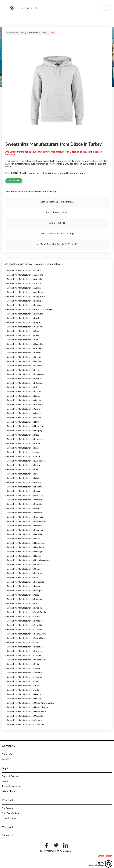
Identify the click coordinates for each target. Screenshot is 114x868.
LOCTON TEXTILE (57, 223)
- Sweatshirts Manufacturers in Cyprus (23, 353)
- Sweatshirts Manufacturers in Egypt (22, 370)
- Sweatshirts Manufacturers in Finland (23, 392)
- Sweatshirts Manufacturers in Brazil (22, 318)
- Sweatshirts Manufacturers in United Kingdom (27, 707)
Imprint (6, 781)
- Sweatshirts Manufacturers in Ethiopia (24, 383)
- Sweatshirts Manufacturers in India (22, 435)
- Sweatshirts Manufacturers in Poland (23, 586)
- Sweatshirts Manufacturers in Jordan (23, 457)
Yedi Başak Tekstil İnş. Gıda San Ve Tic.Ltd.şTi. (57, 244)
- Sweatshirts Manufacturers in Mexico (23, 508)
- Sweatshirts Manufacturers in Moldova (24, 513)
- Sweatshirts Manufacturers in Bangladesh (25, 297)
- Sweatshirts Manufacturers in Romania (24, 599)
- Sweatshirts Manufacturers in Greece (23, 413)
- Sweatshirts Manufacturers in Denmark (24, 361)
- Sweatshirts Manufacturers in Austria (23, 288)
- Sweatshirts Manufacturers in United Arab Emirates (30, 703)
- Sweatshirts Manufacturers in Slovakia (24, 625)
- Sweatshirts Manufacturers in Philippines (25, 582)
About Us (7, 754)
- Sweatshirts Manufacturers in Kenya (23, 465)
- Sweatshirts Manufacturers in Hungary (24, 431)
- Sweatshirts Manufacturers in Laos (22, 474)
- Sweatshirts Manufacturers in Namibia (24, 534)
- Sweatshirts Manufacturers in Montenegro (25, 521)
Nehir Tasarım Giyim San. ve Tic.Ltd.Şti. (57, 234)
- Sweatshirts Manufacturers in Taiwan (23, 668)
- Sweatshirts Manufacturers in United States (26, 712)
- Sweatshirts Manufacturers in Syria (22, 664)
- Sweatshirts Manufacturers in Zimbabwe (25, 725)
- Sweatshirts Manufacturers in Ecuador (24, 366)
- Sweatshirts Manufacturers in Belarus (23, 301)
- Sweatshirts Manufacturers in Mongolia (24, 517)
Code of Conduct (11, 776)
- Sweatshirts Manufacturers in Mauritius (24, 504)
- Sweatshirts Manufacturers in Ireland (23, 444)
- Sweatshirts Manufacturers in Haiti (22, 422)
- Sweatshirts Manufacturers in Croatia (23, 348)
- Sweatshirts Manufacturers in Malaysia (24, 500)
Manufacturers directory (16, 33)
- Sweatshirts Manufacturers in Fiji (21, 387)
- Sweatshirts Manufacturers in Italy (22, 448)
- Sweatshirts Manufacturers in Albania (23, 271)
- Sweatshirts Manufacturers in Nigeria (23, 556)
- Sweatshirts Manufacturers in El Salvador (25, 374)
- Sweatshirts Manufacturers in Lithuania (24, 487)
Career (5, 759)
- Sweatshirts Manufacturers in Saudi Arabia (26, 612)
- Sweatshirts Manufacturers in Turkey (23, 690)
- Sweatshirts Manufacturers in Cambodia (24, 327)
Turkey (44, 33)
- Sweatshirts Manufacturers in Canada (23, 331)
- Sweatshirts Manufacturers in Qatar (22, 595)
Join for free (14, 181)
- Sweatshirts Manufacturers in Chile (22, 336)
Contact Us (8, 835)
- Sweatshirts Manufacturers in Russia (23, 604)
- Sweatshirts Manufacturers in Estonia (23, 379)
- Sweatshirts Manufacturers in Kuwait (23, 470)
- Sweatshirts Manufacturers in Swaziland (24, 651)
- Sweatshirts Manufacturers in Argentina (24, 275)
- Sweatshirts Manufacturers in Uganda (23, 694)
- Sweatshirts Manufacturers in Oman (23, 569)
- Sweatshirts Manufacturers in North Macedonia (28, 560)
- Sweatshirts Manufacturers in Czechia (23, 357)
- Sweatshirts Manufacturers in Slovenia (24, 630)
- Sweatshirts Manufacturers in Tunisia (23, 686)
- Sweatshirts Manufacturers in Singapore (24, 621)
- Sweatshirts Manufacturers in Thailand (24, 677)
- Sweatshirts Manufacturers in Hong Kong (25, 426)
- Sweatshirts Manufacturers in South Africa (26, 634)
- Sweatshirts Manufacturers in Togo (22, 681)
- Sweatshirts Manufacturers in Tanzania (24, 673)
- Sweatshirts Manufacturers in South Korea (25, 638)
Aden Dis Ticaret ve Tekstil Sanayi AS (57, 202)
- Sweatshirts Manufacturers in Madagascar (25, 496)
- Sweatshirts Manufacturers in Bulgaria (23, 323)
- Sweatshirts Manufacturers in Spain (22, 643)
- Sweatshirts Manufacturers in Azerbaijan (24, 292)
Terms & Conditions (12, 786)
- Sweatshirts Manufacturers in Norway (23, 565)
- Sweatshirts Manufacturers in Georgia (23, 400)
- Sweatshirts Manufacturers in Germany (24, 405)
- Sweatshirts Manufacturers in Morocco (24, 526)
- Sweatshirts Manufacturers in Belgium (23, 305)
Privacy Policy (9, 791)
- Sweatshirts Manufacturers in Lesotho (23, 483)
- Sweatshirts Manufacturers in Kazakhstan (25, 461)
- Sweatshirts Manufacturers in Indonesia (24, 439)
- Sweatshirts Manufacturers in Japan (22, 452)
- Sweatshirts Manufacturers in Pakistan (24, 573)
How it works (9, 818)
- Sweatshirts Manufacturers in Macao (23, 491)
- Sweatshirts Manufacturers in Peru (22, 578)
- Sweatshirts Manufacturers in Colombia (24, 344)
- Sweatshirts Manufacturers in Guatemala (25, 418)
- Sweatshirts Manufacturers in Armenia (24, 279)
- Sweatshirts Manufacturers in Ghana (23, 409)
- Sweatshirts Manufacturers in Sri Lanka (24, 647)
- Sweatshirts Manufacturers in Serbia (23, 617)
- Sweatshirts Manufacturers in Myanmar (24, 530)
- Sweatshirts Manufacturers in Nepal (22, 539)
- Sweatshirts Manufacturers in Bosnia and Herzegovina (31, 310)
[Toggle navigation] (106, 8)
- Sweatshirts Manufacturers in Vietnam (24, 720)
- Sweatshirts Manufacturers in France (23, 396)
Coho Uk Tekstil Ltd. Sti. (57, 212)
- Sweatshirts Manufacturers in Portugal (24, 591)
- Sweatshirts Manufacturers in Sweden (23, 656)
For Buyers (7, 808)
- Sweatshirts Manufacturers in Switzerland (25, 660)
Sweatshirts (34, 33)
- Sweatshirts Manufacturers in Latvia (22, 478)
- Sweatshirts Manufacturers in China (22, 340)
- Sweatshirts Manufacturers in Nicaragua (24, 552)
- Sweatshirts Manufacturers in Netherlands (25, 543)
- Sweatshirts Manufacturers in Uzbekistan (25, 716)
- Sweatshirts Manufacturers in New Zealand (26, 547)
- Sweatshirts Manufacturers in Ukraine (23, 699)
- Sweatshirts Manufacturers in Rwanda (24, 608)
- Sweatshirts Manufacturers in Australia (24, 284)
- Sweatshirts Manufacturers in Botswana (24, 314)
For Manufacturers (12, 813)
